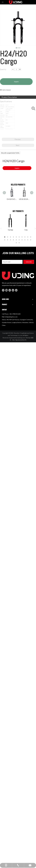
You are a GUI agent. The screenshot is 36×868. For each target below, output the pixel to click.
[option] (10, 222)
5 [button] (17, 237)
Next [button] (35, 229)
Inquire (16, 82)
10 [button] (31, 237)
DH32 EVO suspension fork (12, 199)
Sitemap (28, 338)
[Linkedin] (6, 290)
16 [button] (19, 240)
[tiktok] (16, 290)
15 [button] (17, 240)
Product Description (9, 97)
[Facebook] (3, 290)
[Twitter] (10, 290)
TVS (26, 230)
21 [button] (17, 243)
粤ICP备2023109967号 (19, 340)
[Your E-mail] (12, 262)
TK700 (10, 230)
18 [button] (25, 240)
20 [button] (31, 240)
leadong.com (21, 338)
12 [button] (8, 240)
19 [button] (28, 240)
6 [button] (19, 237)
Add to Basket (7, 90)
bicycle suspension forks (10, 153)
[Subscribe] (29, 262)
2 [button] (8, 237)
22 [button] (19, 243)
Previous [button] (1, 229)
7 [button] (22, 237)
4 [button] (14, 237)
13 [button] (11, 240)
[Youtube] (13, 290)
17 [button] (22, 240)
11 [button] (5, 240)
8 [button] (25, 237)
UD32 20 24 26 (24, 199)
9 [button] (28, 237)
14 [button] (14, 240)
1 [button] (5, 237)
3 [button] (11, 237)
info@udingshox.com (11, 317)
